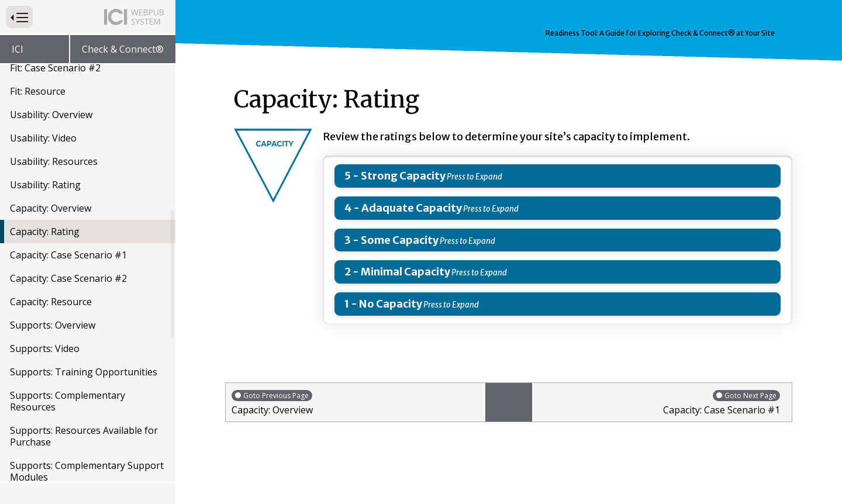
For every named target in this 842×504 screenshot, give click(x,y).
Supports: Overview (53, 325)
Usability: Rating (45, 185)
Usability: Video (43, 138)
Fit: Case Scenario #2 (55, 68)
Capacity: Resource (51, 302)
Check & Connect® (123, 49)
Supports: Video (45, 348)
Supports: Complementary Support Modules (87, 471)
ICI (18, 49)
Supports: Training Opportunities (84, 372)
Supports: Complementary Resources (68, 401)
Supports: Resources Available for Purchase (84, 436)
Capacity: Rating (45, 232)
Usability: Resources (54, 161)
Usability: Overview (51, 115)
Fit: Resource (38, 91)
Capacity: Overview (51, 208)
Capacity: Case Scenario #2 (68, 278)
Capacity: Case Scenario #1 (68, 255)
